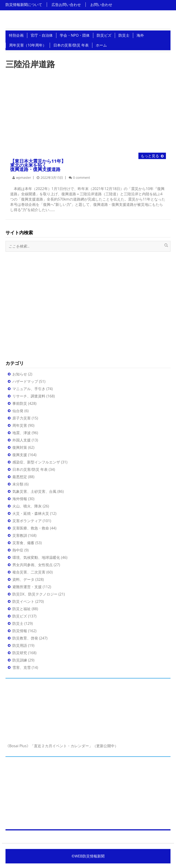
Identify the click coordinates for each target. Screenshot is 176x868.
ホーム (101, 45)
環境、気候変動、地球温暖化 (36, 557)
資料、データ (23, 579)
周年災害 (20, 425)
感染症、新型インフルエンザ (36, 462)
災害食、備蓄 (23, 543)
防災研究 (20, 653)
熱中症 (18, 550)
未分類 (18, 484)
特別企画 (16, 35)
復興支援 (20, 455)
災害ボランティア (27, 521)
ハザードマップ (25, 381)
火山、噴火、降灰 (27, 506)
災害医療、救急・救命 (31, 528)
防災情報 (20, 631)
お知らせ (20, 374)
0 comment (82, 178)
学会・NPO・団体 (75, 35)
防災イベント (23, 601)
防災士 (124, 35)
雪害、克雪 (22, 667)
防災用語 (20, 645)
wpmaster (23, 178)
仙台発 (18, 411)
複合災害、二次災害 (29, 572)
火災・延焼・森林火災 (31, 513)
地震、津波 (22, 433)
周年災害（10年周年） (28, 45)
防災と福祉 (22, 609)
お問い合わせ (101, 5)
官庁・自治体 (42, 35)
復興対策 (20, 447)
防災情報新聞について (24, 5)
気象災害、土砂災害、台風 (34, 491)
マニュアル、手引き (29, 389)
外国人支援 (22, 440)
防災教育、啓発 (25, 638)
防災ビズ (104, 35)
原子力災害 (22, 418)
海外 (140, 35)
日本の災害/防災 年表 (71, 45)
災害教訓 (20, 535)
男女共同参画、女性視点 (33, 565)
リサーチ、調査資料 (29, 396)
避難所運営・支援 (27, 587)
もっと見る (150, 156)
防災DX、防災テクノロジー (35, 594)
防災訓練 (20, 660)
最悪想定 (20, 477)
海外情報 (20, 499)
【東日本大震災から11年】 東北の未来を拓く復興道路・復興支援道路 (38, 165)
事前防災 (20, 403)
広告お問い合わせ (66, 5)
